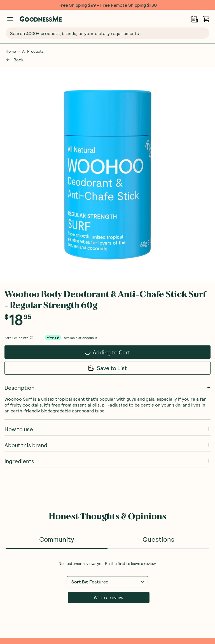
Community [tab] (57, 317)
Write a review (109, 375)
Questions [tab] (158, 317)
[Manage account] (10, 19)
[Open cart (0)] (206, 19)
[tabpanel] (107, 360)
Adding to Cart (99, 131)
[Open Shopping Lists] (194, 19)
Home (11, 51)
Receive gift (180, 468)
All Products (33, 51)
